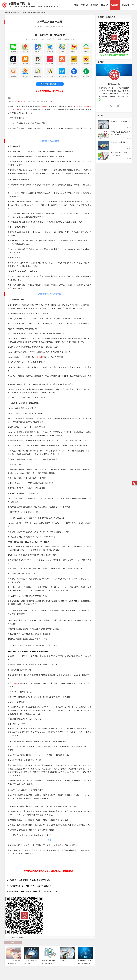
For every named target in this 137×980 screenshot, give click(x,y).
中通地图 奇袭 (65, 961)
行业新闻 (115, 5)
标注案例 (95, 5)
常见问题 (105, 5)
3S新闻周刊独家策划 (118, 142)
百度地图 (17, 110)
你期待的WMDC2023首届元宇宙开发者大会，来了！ (85, 963)
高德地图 (88, 106)
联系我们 (125, 5)
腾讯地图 (75, 106)
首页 (76, 5)
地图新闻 (16, 12)
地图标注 (84, 5)
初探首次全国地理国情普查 (120, 121)
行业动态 (24, 12)
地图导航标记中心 (19, 4)
